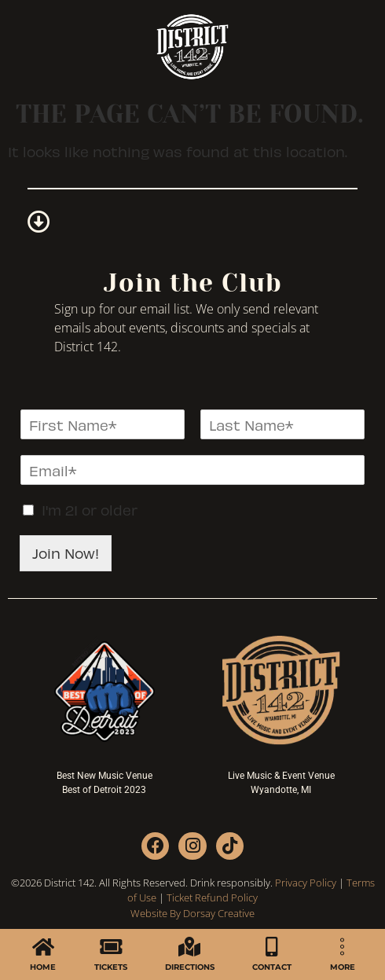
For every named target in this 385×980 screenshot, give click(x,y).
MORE (343, 967)
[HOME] (43, 947)
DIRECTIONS (190, 967)
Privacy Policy (306, 883)
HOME (43, 967)
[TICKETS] (110, 947)
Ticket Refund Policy (212, 897)
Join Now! (66, 553)
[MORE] (342, 947)
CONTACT (272, 967)
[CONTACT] (272, 947)
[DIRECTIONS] (190, 947)
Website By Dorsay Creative (192, 913)
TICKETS (111, 967)
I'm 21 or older (90, 510)
